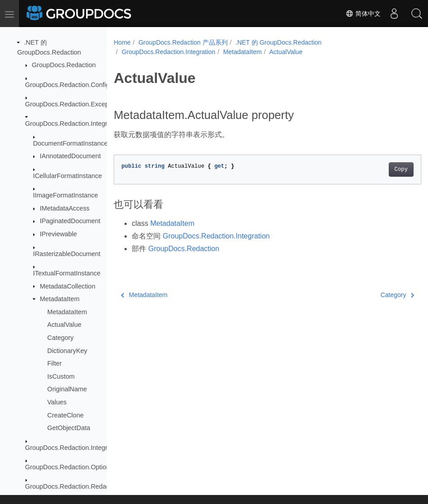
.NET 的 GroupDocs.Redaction (278, 42)
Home (122, 42)
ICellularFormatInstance (67, 176)
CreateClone (66, 415)
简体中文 (363, 14)
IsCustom (61, 376)
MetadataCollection (67, 286)
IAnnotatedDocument (70, 156)
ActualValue (64, 325)
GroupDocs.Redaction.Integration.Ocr (80, 448)
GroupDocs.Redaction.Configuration (77, 85)
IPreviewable (58, 234)
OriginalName (67, 389)
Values (57, 402)
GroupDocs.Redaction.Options (69, 467)
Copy (380, 170)
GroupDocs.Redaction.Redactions (74, 486)
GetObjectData (69, 428)
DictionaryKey (67, 351)
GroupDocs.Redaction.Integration (74, 124)
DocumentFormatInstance (70, 143)
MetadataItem (60, 299)
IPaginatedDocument (70, 221)
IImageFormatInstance (65, 195)
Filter (55, 363)
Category (60, 338)
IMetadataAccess (64, 208)
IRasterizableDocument (67, 254)
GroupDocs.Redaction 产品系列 (183, 42)
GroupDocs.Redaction (64, 65)
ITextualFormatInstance (67, 273)
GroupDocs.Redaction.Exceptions (74, 104)
